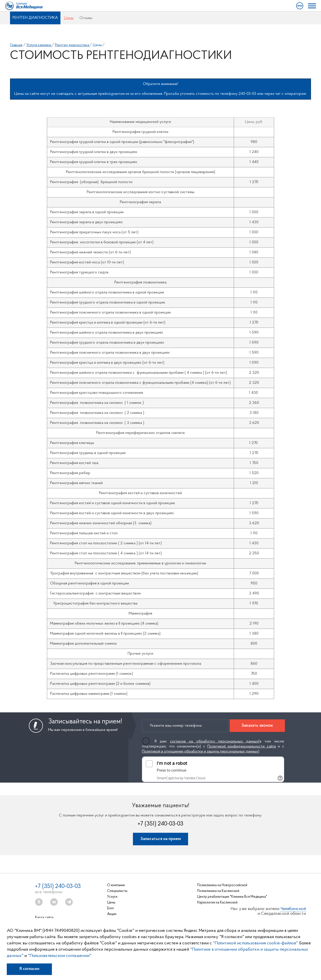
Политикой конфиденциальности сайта (242, 746)
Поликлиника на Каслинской (218, 891)
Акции (112, 914)
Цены (69, 18)
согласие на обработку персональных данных (214, 741)
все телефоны (49, 892)
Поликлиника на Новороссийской (222, 885)
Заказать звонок (257, 726)
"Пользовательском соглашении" (59, 956)
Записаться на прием (161, 839)
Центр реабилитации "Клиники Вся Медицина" (232, 897)
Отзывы (86, 18)
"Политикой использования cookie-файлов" (255, 943)
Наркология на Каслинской (217, 903)
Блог (111, 908)
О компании (116, 885)
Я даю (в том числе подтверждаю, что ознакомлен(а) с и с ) (213, 746)
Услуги (112, 897)
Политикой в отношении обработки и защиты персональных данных (200, 751)
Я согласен (29, 969)
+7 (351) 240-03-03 (160, 824)
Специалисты (117, 891)
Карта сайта (44, 918)
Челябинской (293, 909)
